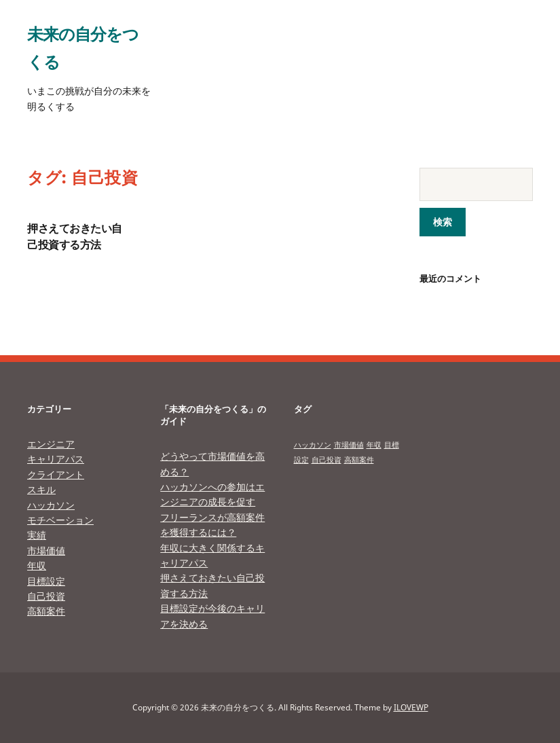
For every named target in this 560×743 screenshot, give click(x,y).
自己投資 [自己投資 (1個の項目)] (326, 460)
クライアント (56, 474)
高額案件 (46, 611)
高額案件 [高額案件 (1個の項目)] (359, 460)
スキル (41, 489)
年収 (37, 565)
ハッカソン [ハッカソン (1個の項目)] (313, 445)
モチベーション (60, 520)
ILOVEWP (411, 707)
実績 (37, 535)
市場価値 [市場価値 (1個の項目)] (349, 445)
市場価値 (46, 550)
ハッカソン (51, 505)
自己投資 (46, 596)
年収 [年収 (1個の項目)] (374, 445)
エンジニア (51, 444)
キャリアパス (56, 459)
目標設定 (46, 581)
